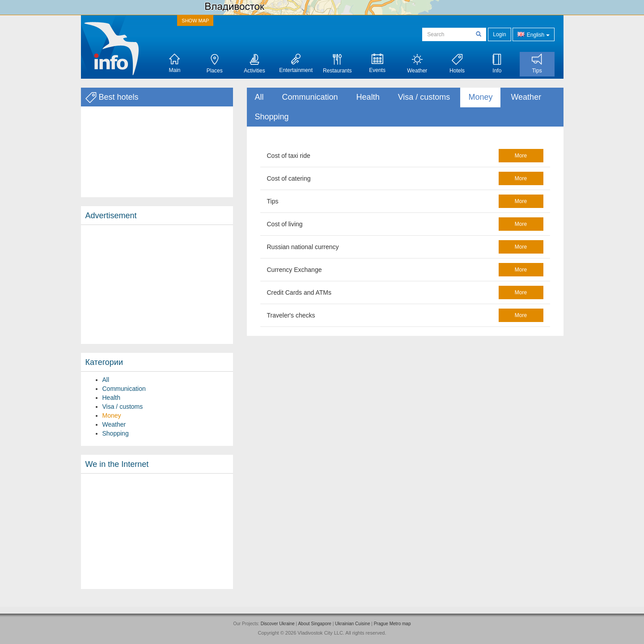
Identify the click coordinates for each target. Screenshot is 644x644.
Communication (124, 389)
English (533, 34)
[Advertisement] (157, 284)
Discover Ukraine (278, 624)
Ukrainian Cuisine (352, 624)
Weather (417, 64)
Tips (537, 64)
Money (112, 415)
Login (499, 34)
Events (377, 64)
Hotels (457, 64)
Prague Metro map (392, 624)
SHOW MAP (195, 21)
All (106, 380)
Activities (254, 64)
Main (174, 64)
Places (215, 64)
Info (497, 64)
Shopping (116, 433)
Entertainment (296, 64)
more (521, 156)
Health (111, 398)
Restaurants (337, 64)
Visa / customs (123, 407)
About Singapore (315, 624)
